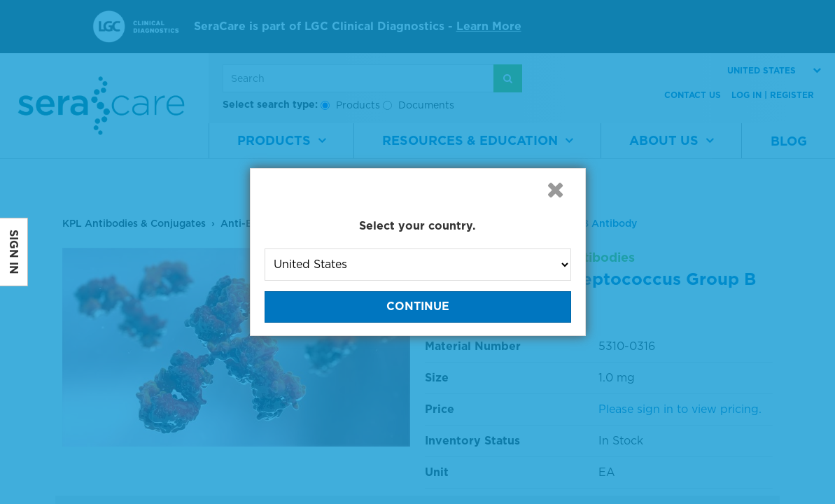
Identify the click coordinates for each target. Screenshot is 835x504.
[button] (556, 190)
